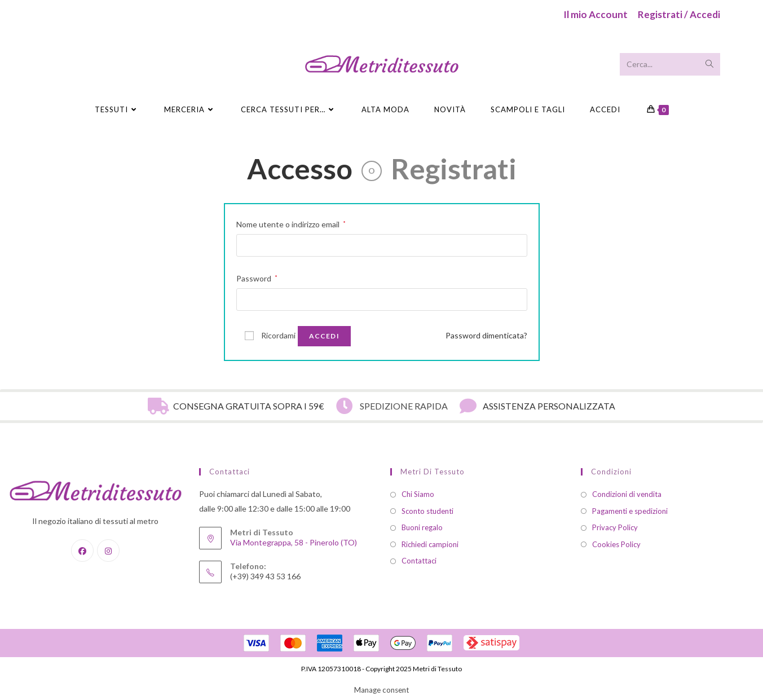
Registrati (454, 169)
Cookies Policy (616, 544)
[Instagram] (108, 551)
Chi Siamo (418, 494)
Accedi (605, 109)
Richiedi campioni (430, 544)
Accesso (300, 169)
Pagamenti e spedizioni (630, 511)
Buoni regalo (422, 527)
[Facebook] (82, 551)
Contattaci (419, 561)
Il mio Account (596, 14)
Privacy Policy (615, 527)
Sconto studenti (427, 511)
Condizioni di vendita (627, 494)
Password (257, 277)
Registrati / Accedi (679, 14)
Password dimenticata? (486, 335)
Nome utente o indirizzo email (291, 223)
